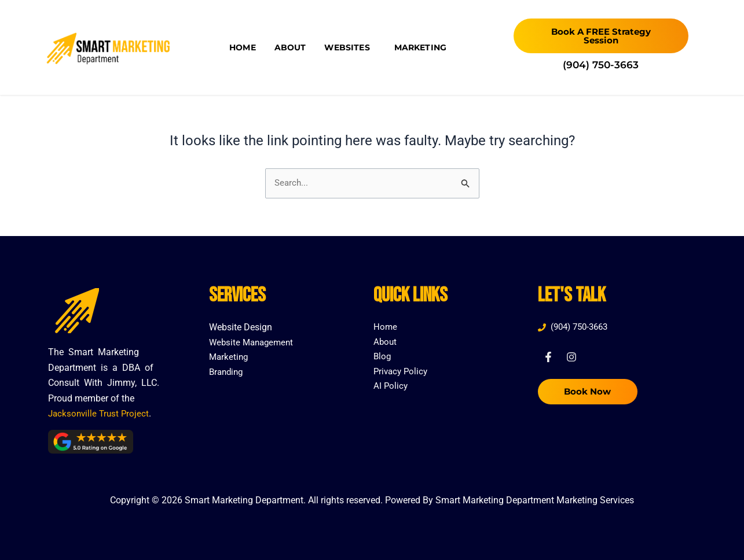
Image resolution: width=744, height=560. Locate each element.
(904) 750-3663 (601, 65)
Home (243, 47)
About (290, 47)
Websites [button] (350, 47)
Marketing (420, 47)
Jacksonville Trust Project (100, 413)
